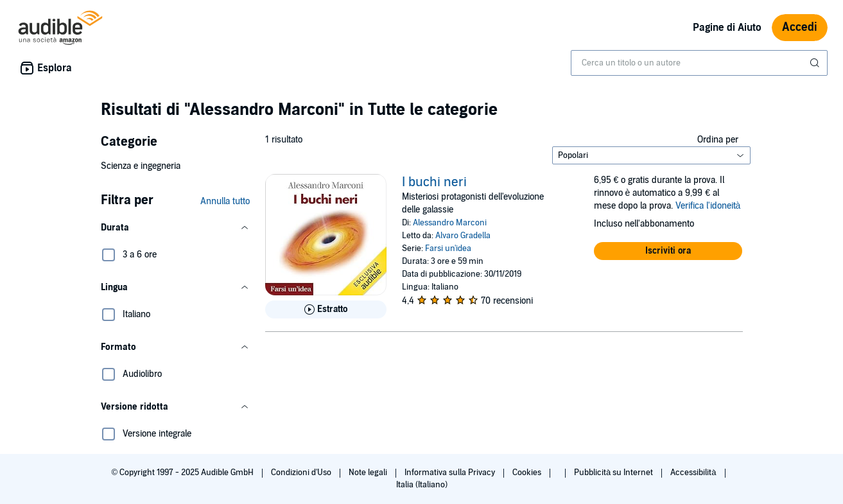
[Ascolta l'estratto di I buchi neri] (326, 309)
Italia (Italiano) (422, 485)
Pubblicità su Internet (614, 473)
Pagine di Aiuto (727, 28)
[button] (175, 228)
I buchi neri (434, 182)
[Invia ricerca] (816, 63)
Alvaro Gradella (463, 236)
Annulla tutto (225, 201)
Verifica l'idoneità (708, 206)
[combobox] (699, 63)
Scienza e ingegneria (141, 166)
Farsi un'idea (448, 248)
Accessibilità (694, 473)
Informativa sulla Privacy (451, 473)
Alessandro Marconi (450, 223)
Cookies (528, 473)
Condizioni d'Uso (302, 473)
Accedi (800, 27)
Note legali (369, 473)
